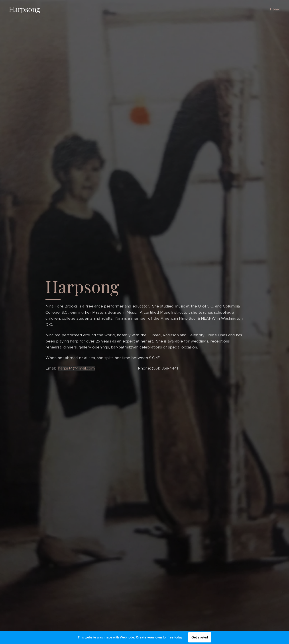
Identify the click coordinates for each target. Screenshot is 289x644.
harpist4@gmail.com (76, 368)
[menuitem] (274, 9)
